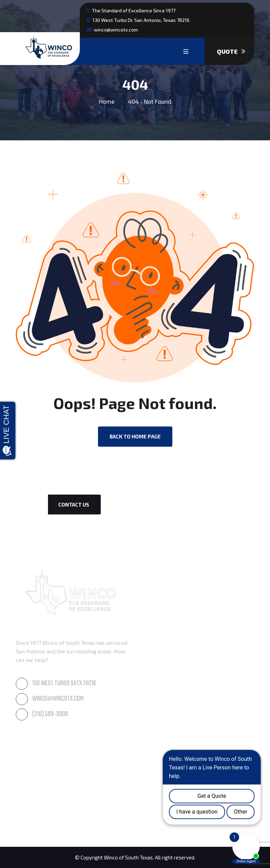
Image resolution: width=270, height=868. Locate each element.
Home (107, 101)
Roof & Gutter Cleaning (168, 618)
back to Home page (135, 436)
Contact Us (74, 505)
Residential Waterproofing (49, 787)
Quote (231, 51)
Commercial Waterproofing (50, 803)
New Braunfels (158, 771)
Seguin (147, 803)
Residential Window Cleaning (175, 650)
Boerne (148, 755)
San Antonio (154, 787)
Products (27, 820)
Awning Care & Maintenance (174, 585)
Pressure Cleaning (162, 602)
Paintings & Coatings (41, 771)
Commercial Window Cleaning (176, 634)
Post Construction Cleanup (48, 755)
